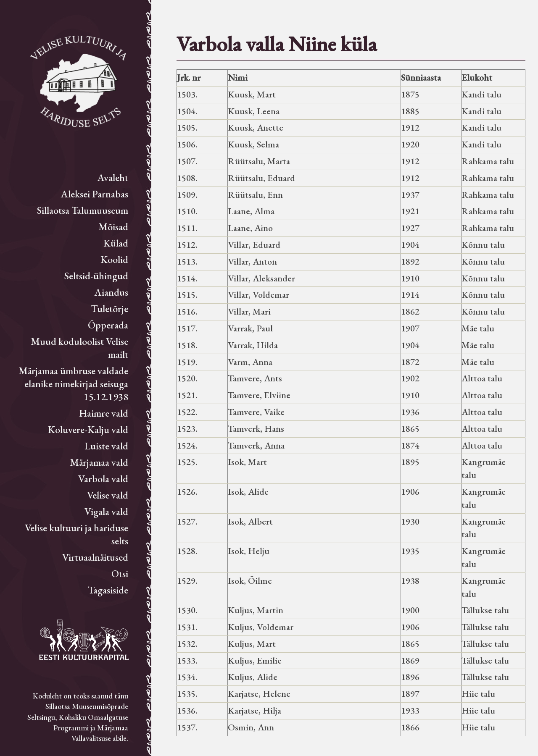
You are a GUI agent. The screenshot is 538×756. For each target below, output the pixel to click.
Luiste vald (106, 446)
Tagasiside (108, 590)
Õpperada (108, 325)
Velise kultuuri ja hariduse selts (76, 534)
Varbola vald (103, 479)
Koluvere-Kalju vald (88, 429)
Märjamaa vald (99, 462)
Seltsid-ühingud (96, 276)
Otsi (120, 574)
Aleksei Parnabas (95, 194)
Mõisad (113, 227)
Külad (116, 243)
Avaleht (113, 177)
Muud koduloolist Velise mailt (79, 348)
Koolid (114, 259)
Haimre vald (104, 413)
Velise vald (108, 495)
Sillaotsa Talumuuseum (83, 210)
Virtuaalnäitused (95, 557)
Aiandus (111, 292)
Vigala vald (106, 511)
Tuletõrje (109, 308)
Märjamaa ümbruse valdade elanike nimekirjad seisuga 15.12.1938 (73, 384)
